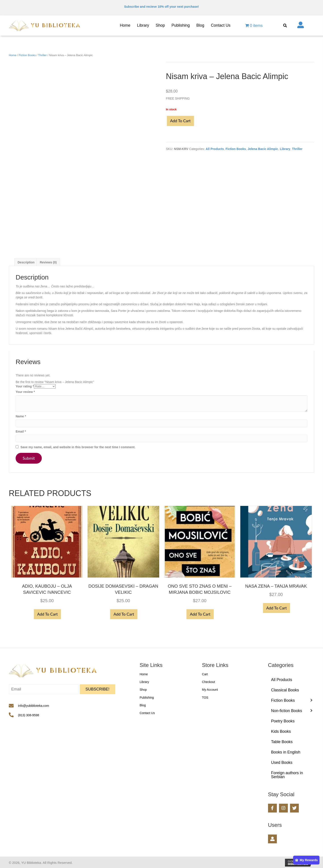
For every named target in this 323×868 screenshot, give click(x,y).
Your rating (25, 386)
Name (21, 416)
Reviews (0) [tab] (48, 262)
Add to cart (180, 121)
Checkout (209, 682)
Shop (143, 690)
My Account (210, 690)
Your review (25, 392)
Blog (143, 705)
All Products (215, 149)
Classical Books (285, 690)
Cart (205, 674)
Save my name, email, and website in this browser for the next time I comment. (78, 447)
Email (21, 431)
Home (13, 55)
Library (285, 149)
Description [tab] (26, 262)
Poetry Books (283, 721)
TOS (205, 698)
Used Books (282, 763)
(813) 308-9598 (29, 715)
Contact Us (147, 713)
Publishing (147, 698)
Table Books (282, 742)
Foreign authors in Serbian (287, 775)
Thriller (42, 55)
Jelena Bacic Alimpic (263, 149)
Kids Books (281, 731)
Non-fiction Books (287, 711)
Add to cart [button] (47, 614)
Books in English (286, 752)
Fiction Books (27, 55)
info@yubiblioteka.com (34, 706)
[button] (98, 689)
